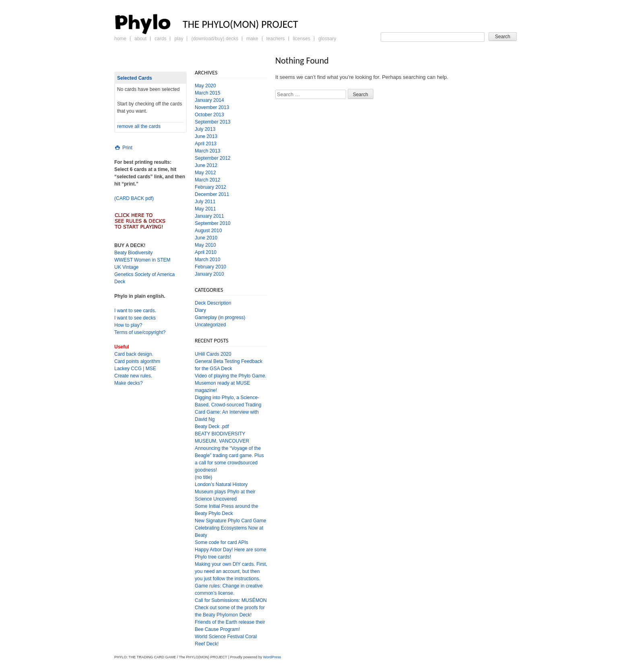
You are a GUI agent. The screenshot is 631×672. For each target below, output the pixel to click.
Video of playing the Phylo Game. (231, 376)
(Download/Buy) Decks (215, 39)
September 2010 (213, 223)
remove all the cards (139, 126)
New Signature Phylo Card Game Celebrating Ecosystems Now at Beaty (230, 528)
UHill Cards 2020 (213, 354)
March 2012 (207, 180)
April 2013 (206, 144)
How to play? (128, 325)
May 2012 (205, 173)
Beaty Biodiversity (133, 253)
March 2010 (207, 260)
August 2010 (208, 231)
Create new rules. (133, 376)
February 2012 (210, 187)
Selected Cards (135, 78)
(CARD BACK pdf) (134, 198)
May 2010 (205, 245)
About (140, 39)
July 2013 (205, 129)
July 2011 (205, 202)
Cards (160, 39)
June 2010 (206, 238)
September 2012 (213, 158)
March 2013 (207, 151)
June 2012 (206, 165)
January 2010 (209, 274)
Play (179, 39)
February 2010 (210, 267)
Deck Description (213, 303)
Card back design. (134, 354)
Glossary (327, 39)
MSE (151, 369)
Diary (200, 310)
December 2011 (212, 194)
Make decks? (129, 383)
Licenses (302, 39)
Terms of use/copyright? (140, 332)
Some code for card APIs (222, 542)
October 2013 (209, 115)
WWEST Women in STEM (142, 260)
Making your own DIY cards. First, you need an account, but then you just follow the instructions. (231, 571)
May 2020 (205, 86)
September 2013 (213, 122)
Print (123, 148)
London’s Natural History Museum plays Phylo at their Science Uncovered (225, 492)
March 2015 (207, 93)
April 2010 (206, 252)
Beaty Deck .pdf (212, 427)
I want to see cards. (135, 311)
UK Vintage (127, 267)
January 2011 (209, 216)
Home (120, 39)
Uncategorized (210, 325)
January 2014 (209, 100)
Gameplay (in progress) (220, 317)
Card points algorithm (137, 361)
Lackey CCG (128, 369)
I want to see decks (135, 318)
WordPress (272, 657)
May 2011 (205, 209)
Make (252, 39)
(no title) (203, 477)
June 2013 (206, 136)
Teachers (276, 39)
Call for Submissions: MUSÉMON (231, 600)
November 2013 (212, 107)
